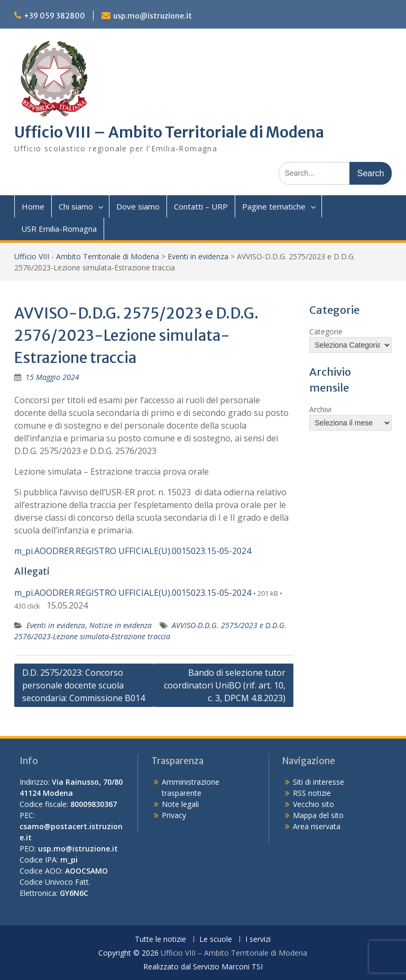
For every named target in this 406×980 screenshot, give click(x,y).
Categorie (326, 332)
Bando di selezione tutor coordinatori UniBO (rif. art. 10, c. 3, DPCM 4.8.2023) (225, 685)
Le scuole (216, 940)
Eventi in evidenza (198, 256)
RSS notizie (312, 793)
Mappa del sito (318, 815)
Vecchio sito (313, 804)
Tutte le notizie (160, 940)
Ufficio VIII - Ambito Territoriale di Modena (87, 256)
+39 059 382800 (54, 16)
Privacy (174, 815)
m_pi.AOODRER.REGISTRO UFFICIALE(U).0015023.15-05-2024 (133, 551)
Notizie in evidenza (121, 625)
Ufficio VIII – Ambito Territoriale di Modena (169, 132)
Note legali (180, 804)
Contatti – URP (201, 206)
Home (33, 206)
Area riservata (317, 826)
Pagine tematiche (274, 206)
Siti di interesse (319, 782)
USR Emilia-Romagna (59, 229)
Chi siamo (76, 206)
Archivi (320, 409)
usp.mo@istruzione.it (153, 16)
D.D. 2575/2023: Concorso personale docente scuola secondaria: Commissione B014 (84, 685)
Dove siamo (138, 206)
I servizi (258, 940)
